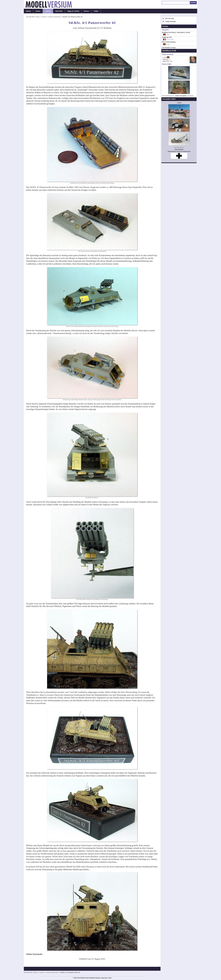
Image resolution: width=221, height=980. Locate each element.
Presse (86, 11)
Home (28, 11)
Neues (38, 11)
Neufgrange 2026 (167, 37)
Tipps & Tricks (73, 11)
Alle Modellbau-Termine (169, 48)
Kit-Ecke (59, 11)
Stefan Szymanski (54, 17)
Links (110, 978)
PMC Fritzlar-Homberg (169, 42)
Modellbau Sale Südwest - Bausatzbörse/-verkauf (176, 32)
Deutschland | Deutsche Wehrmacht (179, 151)
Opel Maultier (179, 149)
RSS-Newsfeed (170, 18)
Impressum (104, 978)
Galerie (48, 11)
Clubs (96, 11)
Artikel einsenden (170, 21)
